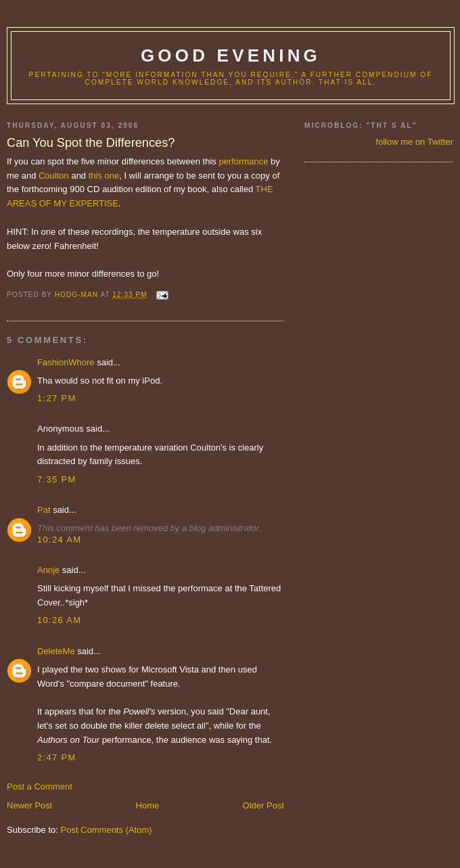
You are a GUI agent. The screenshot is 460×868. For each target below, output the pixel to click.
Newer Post (29, 805)
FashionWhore (66, 362)
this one (104, 176)
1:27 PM (57, 398)
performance (243, 161)
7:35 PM (57, 479)
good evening (231, 55)
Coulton (54, 176)
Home (148, 805)
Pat (44, 510)
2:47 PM (57, 757)
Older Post (263, 805)
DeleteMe (56, 651)
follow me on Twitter (414, 142)
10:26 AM (59, 620)
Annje (48, 570)
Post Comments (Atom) (107, 830)
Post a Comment (40, 786)
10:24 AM (59, 540)
